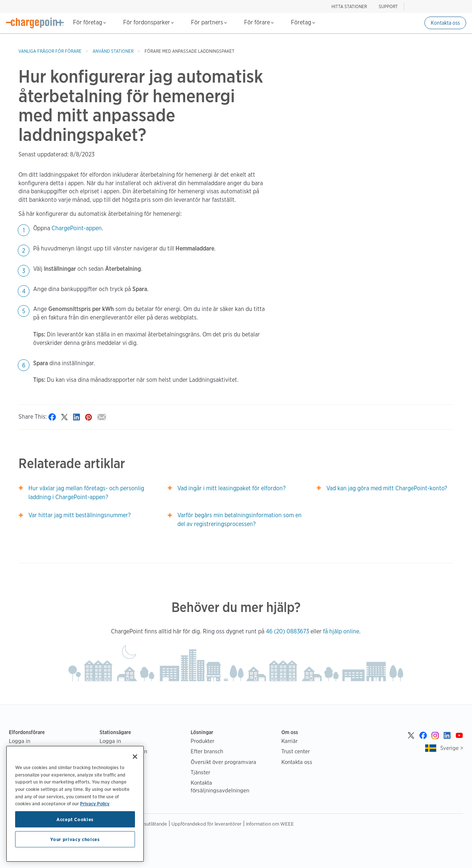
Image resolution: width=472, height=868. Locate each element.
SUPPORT (388, 6)
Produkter (202, 741)
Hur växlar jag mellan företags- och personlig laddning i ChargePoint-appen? (86, 493)
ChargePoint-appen (77, 228)
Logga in (20, 741)
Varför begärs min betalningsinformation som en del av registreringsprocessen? (240, 520)
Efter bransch (207, 751)
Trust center (296, 751)
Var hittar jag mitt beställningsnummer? (79, 515)
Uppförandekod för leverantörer (206, 824)
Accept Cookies (75, 819)
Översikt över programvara (223, 762)
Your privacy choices (75, 839)
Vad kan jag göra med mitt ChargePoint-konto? (387, 488)
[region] (75, 804)
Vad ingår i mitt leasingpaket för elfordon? (231, 488)
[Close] (135, 757)
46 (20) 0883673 (287, 631)
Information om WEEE (270, 824)
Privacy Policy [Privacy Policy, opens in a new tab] (95, 803)
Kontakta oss (445, 23)
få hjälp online (341, 631)
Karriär (289, 741)
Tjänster (200, 772)
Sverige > (452, 748)
